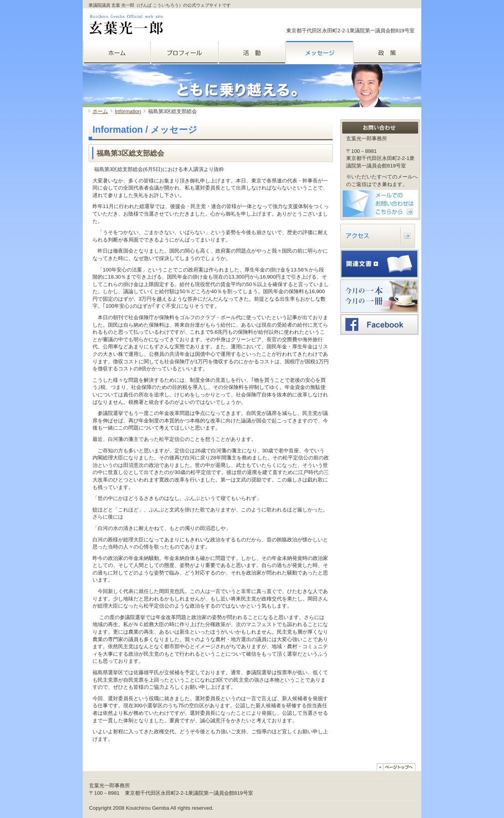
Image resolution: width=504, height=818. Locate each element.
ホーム (100, 111)
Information (128, 111)
